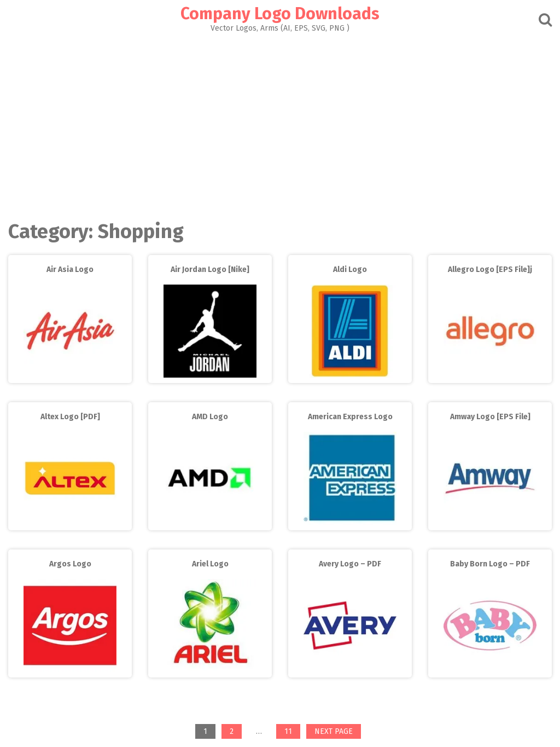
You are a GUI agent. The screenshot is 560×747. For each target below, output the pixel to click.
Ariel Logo (210, 564)
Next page (334, 731)
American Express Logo (350, 417)
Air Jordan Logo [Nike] (210, 270)
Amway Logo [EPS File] (490, 417)
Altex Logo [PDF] (70, 417)
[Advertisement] (280, 124)
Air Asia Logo (70, 270)
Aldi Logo (350, 270)
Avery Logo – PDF (350, 564)
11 (292, 732)
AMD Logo (210, 417)
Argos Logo (70, 564)
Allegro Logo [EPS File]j (490, 270)
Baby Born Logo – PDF (490, 564)
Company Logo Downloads (280, 14)
